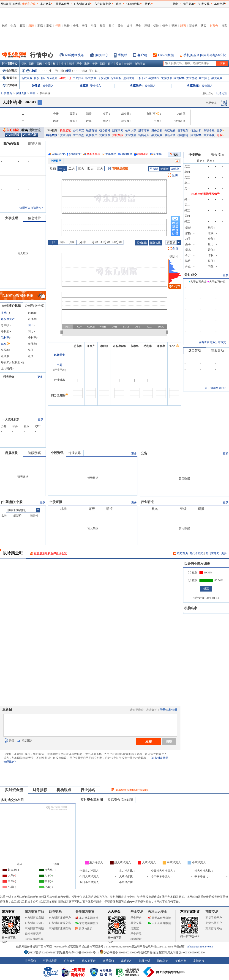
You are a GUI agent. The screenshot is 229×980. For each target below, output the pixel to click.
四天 (90, 169)
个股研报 (104, 78)
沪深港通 (10, 85)
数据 (67, 26)
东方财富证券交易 (60, 928)
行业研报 (116, 78)
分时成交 (191, 275)
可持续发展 (50, 961)
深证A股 (21, 93)
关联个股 (209, 130)
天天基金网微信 (159, 923)
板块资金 (91, 78)
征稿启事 (181, 961)
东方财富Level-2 (34, 923)
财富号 (214, 26)
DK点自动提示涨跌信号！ (207, 194)
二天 (72, 169)
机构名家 (191, 608)
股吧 (183, 26)
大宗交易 (192, 78)
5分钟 (82, 242)
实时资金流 (14, 790)
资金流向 (52, 78)
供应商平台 (89, 961)
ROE (5, 344)
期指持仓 (204, 78)
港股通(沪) (136, 86)
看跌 (193, 580)
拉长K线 (142, 243)
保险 (156, 26)
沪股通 (36, 86)
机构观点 (64, 790)
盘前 (53, 169)
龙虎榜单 (166, 78)
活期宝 (135, 928)
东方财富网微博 (87, 918)
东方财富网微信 (87, 923)
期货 (103, 26)
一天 (62, 169)
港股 (94, 26)
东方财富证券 (82, 4)
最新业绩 (170, 135)
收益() (5, 313)
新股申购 (27, 78)
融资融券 (217, 78)
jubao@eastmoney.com (200, 947)
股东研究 (118, 130)
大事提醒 (11, 218)
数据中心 (102, 55)
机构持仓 (183, 135)
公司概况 (79, 130)
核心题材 (105, 130)
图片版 (154, 169)
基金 (138, 26)
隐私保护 (163, 961)
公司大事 (131, 130)
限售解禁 (179, 78)
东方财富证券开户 (60, 918)
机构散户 (92, 135)
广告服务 (69, 961)
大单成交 (111, 154)
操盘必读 (65, 130)
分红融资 (170, 130)
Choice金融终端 (34, 939)
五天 (100, 169)
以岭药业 (60, 355)
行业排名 (88, 790)
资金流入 (48, 86)
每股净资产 (8, 319)
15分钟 (93, 242)
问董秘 (158, 154)
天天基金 (114, 912)
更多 (220, 130)
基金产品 (136, 934)
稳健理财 (136, 939)
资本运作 (183, 130)
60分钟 (117, 242)
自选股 (128, 64)
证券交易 (204, 4)
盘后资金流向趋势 (120, 800)
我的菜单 (188, 4)
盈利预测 (129, 78)
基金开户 (136, 918)
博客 (204, 26)
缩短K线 (155, 243)
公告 (144, 453)
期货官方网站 (214, 928)
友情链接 (199, 961)
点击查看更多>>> (215, 388)
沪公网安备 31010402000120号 (120, 952)
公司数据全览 (34, 306)
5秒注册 (172, 710)
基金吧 (193, 26)
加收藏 (16, 4)
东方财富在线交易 (60, 923)
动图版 (165, 169)
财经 (4, 26)
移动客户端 (29, 4)
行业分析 (196, 130)
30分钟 (105, 242)
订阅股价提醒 (118, 168)
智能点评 (144, 135)
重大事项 (209, 135)
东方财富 (8, 912)
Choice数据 (166, 55)
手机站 (123, 55)
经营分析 (92, 130)
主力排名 (78, 78)
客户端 (142, 55)
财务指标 (40, 790)
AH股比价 (65, 78)
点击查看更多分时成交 (212, 342)
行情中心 (10, 63)
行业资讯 (75, 453)
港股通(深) (193, 86)
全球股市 (10, 71)
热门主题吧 (213, 553)
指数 (24, 64)
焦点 (13, 26)
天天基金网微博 (159, 918)
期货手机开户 (214, 918)
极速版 (175, 169)
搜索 (224, 26)
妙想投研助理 (33, 934)
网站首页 (6, 4)
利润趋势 (8, 377)
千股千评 (141, 78)
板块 (56, 64)
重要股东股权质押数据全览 (50, 553)
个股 (48, 64)
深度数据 (118, 135)
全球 (76, 26)
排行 (63, 64)
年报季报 (154, 78)
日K (53, 242)
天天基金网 (63, 4)
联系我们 (108, 961)
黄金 (120, 26)
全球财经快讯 (74, 55)
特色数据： (53, 135)
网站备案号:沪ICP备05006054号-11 (78, 952)
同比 (31, 325)
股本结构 (144, 130)
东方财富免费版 (34, 918)
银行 (129, 26)
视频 (174, 26)
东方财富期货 (190, 912)
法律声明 (144, 961)
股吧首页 (181, 553)
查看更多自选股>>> (31, 208)
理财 (147, 26)
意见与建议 (84, 929)
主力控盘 (79, 135)
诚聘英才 (126, 961)
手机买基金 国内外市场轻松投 (205, 55)
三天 (81, 169)
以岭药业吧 (59, 154)
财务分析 (157, 130)
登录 (163, 710)
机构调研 (143, 154)
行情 (58, 26)
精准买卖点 (93, 154)
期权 (49, 26)
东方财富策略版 (34, 928)
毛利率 (5, 338)
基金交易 (136, 923)
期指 (40, 26)
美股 (85, 26)
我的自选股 (11, 144)
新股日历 (39, 78)
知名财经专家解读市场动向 (132, 790)
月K (72, 242)
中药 (33, 93)
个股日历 (56, 161)
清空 (169, 741)
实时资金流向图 (92, 800)
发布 (149, 741)
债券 (165, 26)
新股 (31, 26)
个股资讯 (57, 453)
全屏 (175, 175)
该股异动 (218, 351)
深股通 (84, 86)
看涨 (193, 573)
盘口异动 (195, 351)
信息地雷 (34, 218)
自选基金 (140, 64)
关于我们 (30, 961)
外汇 (112, 26)
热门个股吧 (197, 553)
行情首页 (7, 93)
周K (62, 242)
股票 (22, 26)
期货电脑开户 (214, 923)
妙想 (118, 4)
